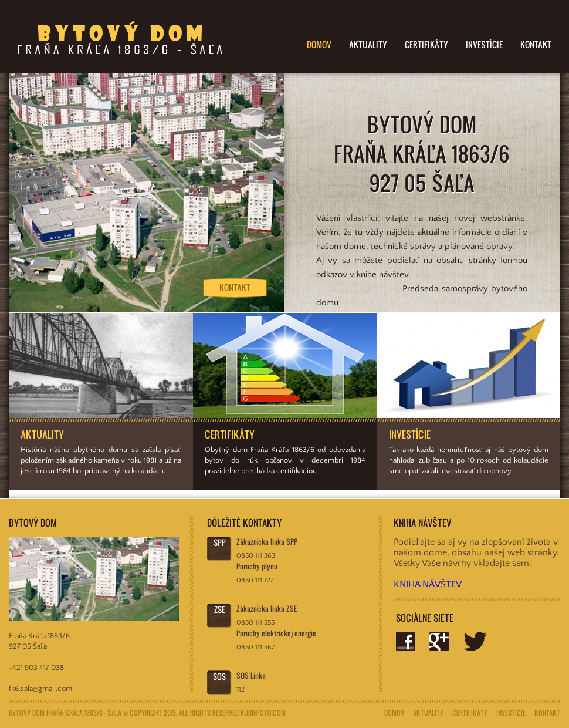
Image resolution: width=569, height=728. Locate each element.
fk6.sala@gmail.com (40, 689)
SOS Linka (251, 675)
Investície (484, 44)
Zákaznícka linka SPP (267, 542)
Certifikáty (426, 44)
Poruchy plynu (257, 566)
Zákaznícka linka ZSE (267, 609)
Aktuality (368, 44)
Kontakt (536, 44)
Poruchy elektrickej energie (276, 633)
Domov (319, 44)
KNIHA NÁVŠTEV (428, 584)
